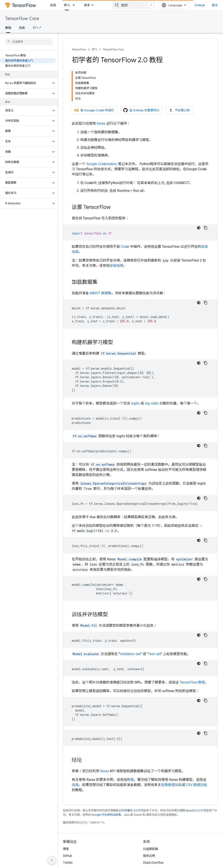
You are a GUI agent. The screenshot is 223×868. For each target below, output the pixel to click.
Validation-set (130, 654)
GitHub (200, 5)
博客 (66, 849)
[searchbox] (29, 42)
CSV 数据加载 (197, 785)
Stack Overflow (153, 863)
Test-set (154, 654)
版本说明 (149, 856)
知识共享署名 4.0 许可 (130, 810)
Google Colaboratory (102, 164)
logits (135, 403)
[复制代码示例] (206, 228)
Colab (125, 247)
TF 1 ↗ (37, 28)
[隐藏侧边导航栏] (52, 860)
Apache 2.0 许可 (196, 810)
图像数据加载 (171, 785)
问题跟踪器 (151, 849)
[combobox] (134, 5)
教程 (130, 780)
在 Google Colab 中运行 (94, 110)
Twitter (68, 863)
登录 (215, 5)
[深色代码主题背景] (199, 228)
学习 (95, 49)
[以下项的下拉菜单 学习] (75, 5)
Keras (101, 123)
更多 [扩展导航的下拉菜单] (87, 5)
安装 (53, 5)
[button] (25, 83)
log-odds (152, 403)
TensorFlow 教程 (192, 682)
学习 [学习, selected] (67, 5)
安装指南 (116, 266)
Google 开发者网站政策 (106, 815)
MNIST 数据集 (101, 293)
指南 (22, 28)
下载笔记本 (179, 110)
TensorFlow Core (22, 19)
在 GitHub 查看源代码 (141, 110)
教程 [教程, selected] (8, 28)
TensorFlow (79, 49)
